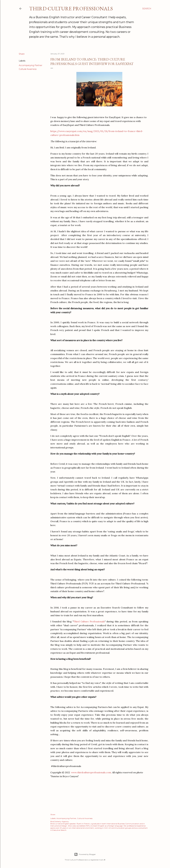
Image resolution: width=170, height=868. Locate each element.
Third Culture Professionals (71, 9)
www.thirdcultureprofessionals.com (91, 772)
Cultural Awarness (28, 69)
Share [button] (22, 54)
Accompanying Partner (31, 65)
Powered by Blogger (85, 854)
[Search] (147, 9)
